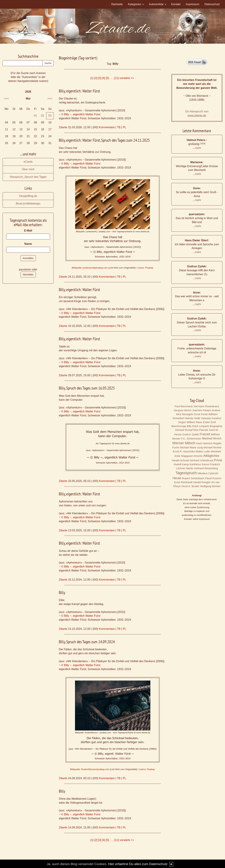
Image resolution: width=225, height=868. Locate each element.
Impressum (192, 4)
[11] (117, 78)
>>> (50, 99)
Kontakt (176, 4)
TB (119, 127)
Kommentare (107, 127)
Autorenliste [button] (157, 4)
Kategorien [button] (136, 4)
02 (43, 116)
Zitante (63, 127)
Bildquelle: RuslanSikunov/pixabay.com (90, 769)
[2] (96, 78)
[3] (100, 78)
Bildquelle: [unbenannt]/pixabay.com (90, 268)
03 (50, 116)
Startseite (117, 4)
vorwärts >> (127, 78)
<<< (6, 99)
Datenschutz (212, 4)
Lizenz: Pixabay (145, 268)
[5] (107, 78)
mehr (198, 148)
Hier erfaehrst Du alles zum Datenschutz (138, 864)
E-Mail (28, 231)
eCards (28, 162)
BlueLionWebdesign (28, 204)
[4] (104, 78)
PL (124, 127)
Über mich (28, 169)
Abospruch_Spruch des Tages (28, 177)
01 (35, 116)
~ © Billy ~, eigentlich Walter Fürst (80, 114)
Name (28, 244)
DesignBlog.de (28, 196)
